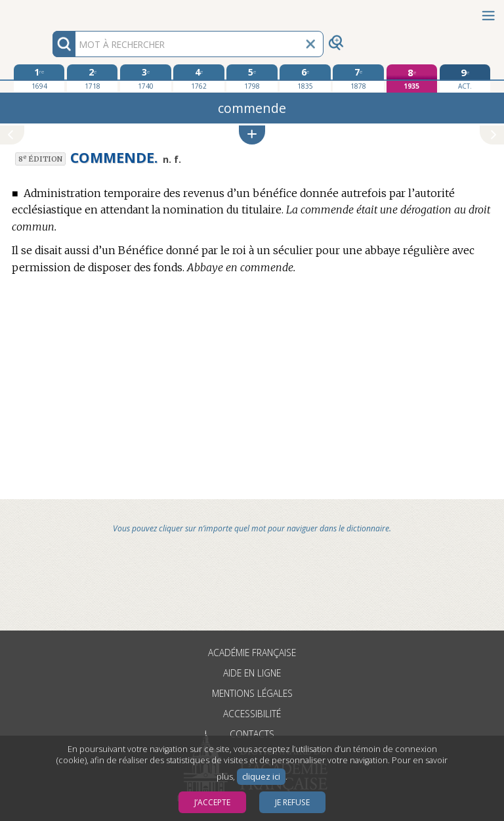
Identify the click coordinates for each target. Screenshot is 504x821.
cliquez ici (261, 777)
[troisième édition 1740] (145, 78)
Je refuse (292, 802)
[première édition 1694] (39, 78)
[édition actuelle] (465, 78)
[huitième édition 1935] (412, 78)
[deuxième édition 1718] (92, 78)
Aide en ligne (252, 673)
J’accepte (212, 802)
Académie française (252, 653)
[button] (252, 135)
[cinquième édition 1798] (252, 78)
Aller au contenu (51, 11)
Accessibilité (252, 714)
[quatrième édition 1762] (199, 78)
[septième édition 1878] (358, 78)
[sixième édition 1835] (305, 78)
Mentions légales (252, 693)
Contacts (252, 734)
